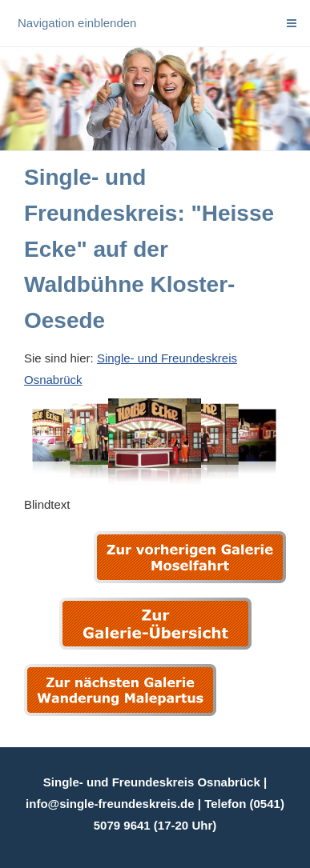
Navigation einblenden (77, 23)
